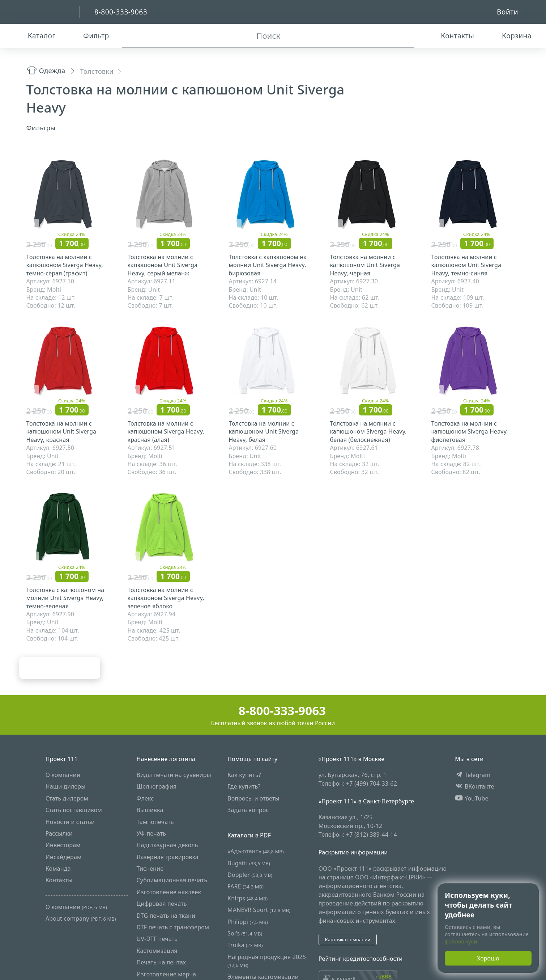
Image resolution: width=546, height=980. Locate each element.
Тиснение (150, 869)
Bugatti (249, 863)
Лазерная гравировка (167, 857)
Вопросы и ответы (253, 798)
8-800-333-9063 (273, 711)
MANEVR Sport (259, 910)
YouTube (472, 798)
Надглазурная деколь (167, 845)
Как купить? (244, 775)
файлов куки (461, 941)
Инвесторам (63, 845)
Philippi (248, 921)
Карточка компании (348, 939)
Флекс (145, 798)
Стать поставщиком (74, 810)
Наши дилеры (66, 786)
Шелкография (156, 786)
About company (81, 918)
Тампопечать (155, 821)
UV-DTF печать (157, 939)
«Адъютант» (256, 851)
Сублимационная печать (172, 880)
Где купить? (244, 786)
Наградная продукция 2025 (267, 960)
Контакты (59, 880)
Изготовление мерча (166, 974)
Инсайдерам (64, 857)
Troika (245, 945)
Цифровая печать (161, 904)
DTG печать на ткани (166, 915)
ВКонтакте (475, 786)
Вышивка (150, 810)
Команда (58, 869)
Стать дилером (67, 798)
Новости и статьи (70, 821)
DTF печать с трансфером (173, 927)
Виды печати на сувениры (174, 775)
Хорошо (488, 958)
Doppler (250, 875)
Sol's (245, 933)
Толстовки (97, 71)
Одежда (46, 70)
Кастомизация (157, 950)
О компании (63, 775)
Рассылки (59, 833)
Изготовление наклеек (169, 892)
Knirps (248, 898)
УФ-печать (151, 833)
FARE (246, 886)
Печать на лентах (161, 962)
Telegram (473, 775)
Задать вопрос (248, 810)
